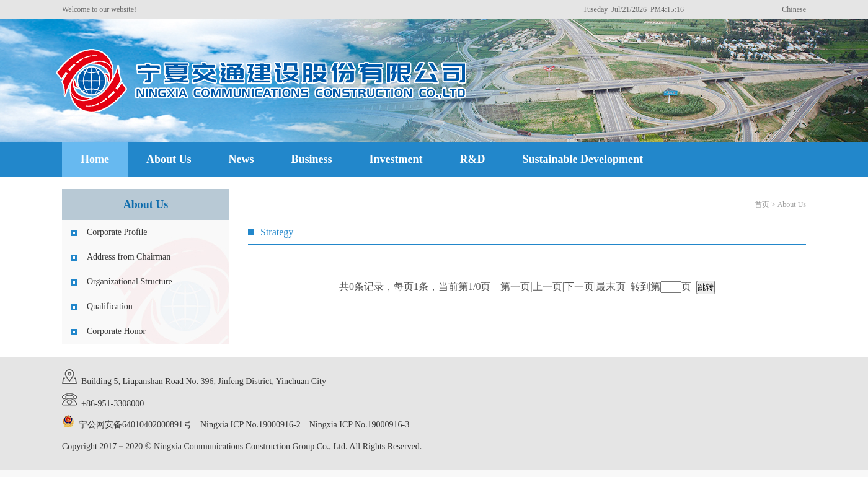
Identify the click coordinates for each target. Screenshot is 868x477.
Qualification (110, 306)
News (241, 159)
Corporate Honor (116, 331)
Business (312, 159)
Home (95, 159)
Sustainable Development (583, 159)
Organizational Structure (130, 282)
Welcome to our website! (99, 9)
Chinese (794, 9)
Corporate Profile (117, 232)
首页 (762, 204)
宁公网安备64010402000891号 (135, 425)
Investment (396, 159)
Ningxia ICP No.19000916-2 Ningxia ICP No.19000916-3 (305, 425)
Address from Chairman (129, 257)
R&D (473, 159)
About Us (169, 159)
